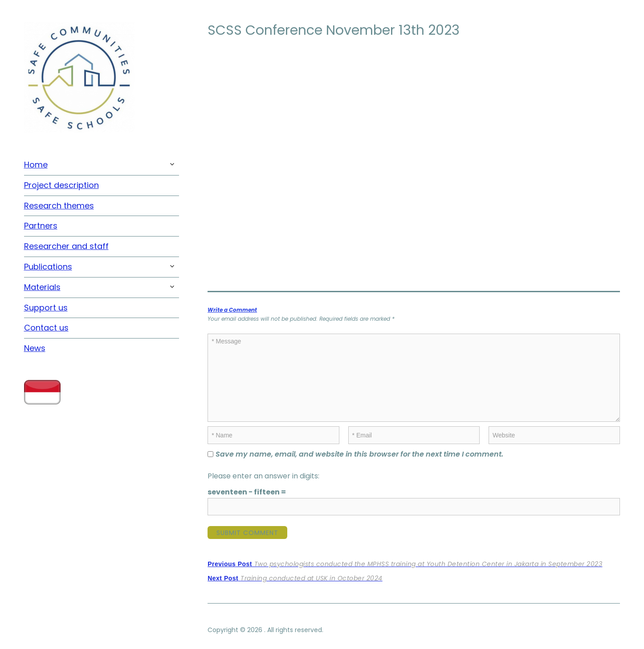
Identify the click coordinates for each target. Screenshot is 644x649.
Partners (41, 226)
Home (36, 165)
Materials (42, 287)
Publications (48, 267)
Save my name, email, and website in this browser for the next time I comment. (359, 454)
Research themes (59, 206)
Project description (61, 185)
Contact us (46, 328)
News (35, 348)
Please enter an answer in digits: (263, 476)
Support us (46, 308)
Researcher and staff (66, 246)
